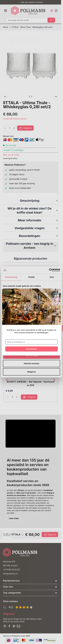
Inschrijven (31, 349)
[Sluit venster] (56, 294)
